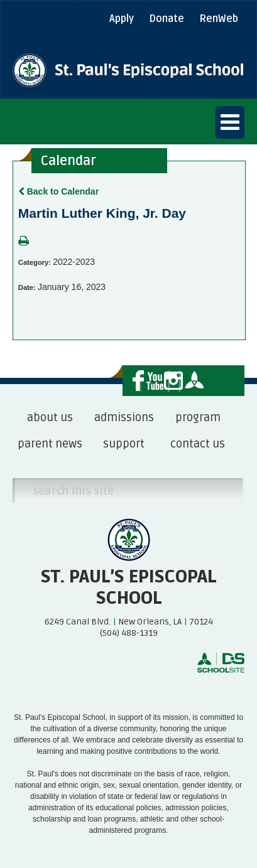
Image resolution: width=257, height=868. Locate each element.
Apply (122, 19)
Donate (167, 19)
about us (50, 417)
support (124, 444)
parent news (50, 444)
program (198, 417)
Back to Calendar (58, 191)
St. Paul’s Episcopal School (128, 587)
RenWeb (219, 19)
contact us (198, 444)
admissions (124, 417)
